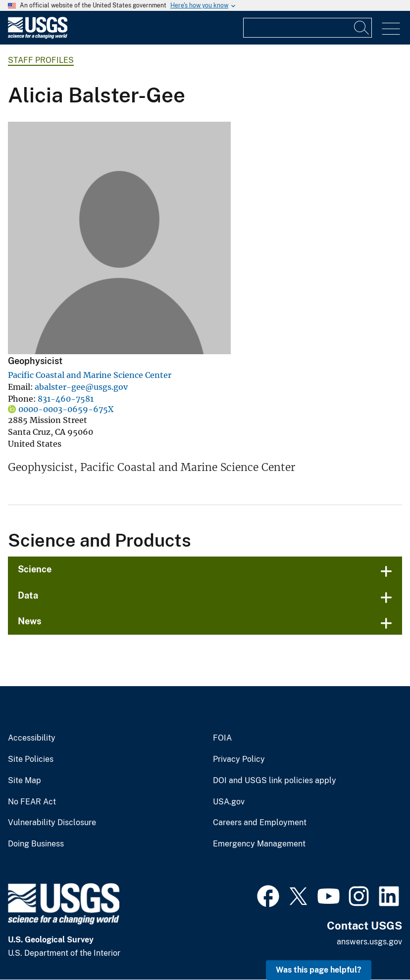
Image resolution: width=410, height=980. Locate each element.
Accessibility (32, 738)
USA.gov (229, 802)
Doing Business (36, 844)
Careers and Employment (260, 823)
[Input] (307, 28)
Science (35, 569)
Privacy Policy (239, 759)
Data (28, 595)
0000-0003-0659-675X (66, 409)
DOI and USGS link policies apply (275, 781)
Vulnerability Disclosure (52, 823)
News (30, 621)
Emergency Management (259, 844)
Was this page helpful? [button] (319, 970)
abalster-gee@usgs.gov (81, 387)
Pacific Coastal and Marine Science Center (90, 375)
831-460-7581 (66, 399)
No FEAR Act (32, 802)
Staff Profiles (41, 60)
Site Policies (31, 759)
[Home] (38, 36)
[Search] (362, 28)
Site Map (25, 781)
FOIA (222, 738)
